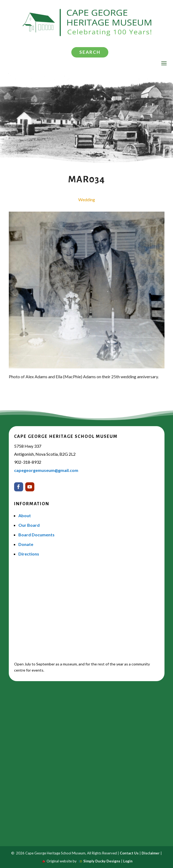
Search (90, 52)
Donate (26, 544)
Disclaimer (151, 853)
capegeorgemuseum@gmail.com (46, 470)
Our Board (29, 525)
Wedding (87, 199)
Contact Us (129, 853)
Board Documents (36, 535)
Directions (29, 554)
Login (128, 861)
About (25, 515)
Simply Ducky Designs (102, 861)
